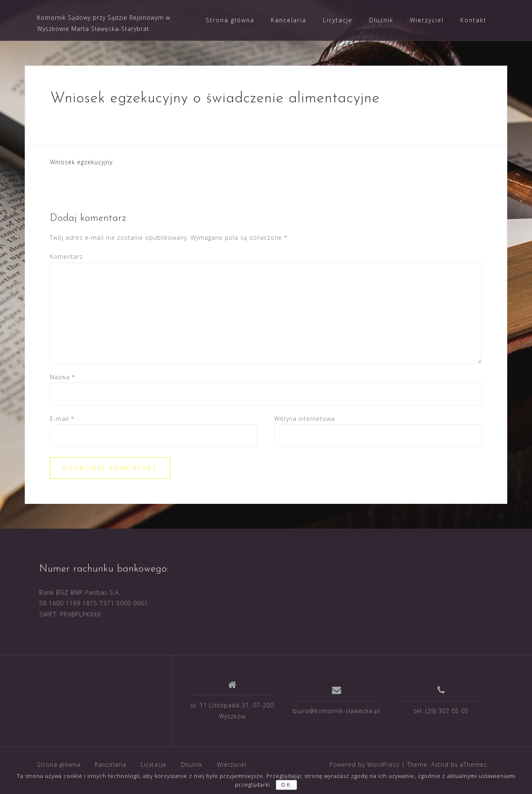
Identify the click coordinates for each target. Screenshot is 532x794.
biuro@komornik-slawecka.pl (337, 711)
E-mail (62, 419)
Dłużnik (381, 20)
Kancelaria (289, 20)
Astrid (440, 764)
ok (286, 785)
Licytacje (338, 20)
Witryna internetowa (305, 419)
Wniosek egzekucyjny (81, 162)
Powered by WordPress (365, 764)
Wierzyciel (427, 20)
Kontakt (473, 20)
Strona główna (230, 20)
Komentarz (66, 256)
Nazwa (62, 377)
